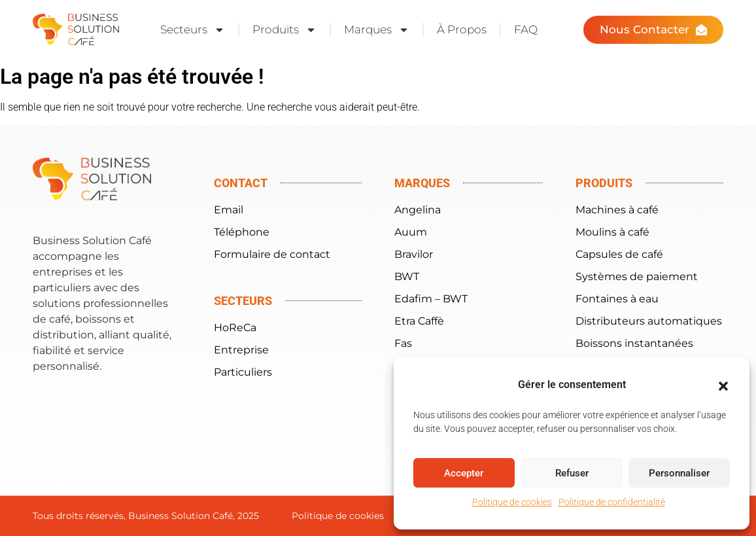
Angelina (418, 210)
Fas (403, 343)
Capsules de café (619, 254)
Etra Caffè (419, 321)
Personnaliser (679, 473)
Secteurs (193, 30)
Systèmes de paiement (637, 277)
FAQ (526, 29)
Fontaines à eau (617, 299)
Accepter (464, 473)
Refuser (572, 473)
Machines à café (617, 210)
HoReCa (235, 328)
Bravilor (414, 254)
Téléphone (242, 232)
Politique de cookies (512, 502)
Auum (411, 232)
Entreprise (241, 350)
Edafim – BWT (431, 299)
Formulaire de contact (272, 254)
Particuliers (243, 372)
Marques (377, 30)
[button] (723, 386)
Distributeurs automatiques (649, 321)
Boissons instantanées (634, 343)
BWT (407, 277)
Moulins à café (612, 232)
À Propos (462, 29)
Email (229, 210)
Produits (284, 30)
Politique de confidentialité (612, 502)
